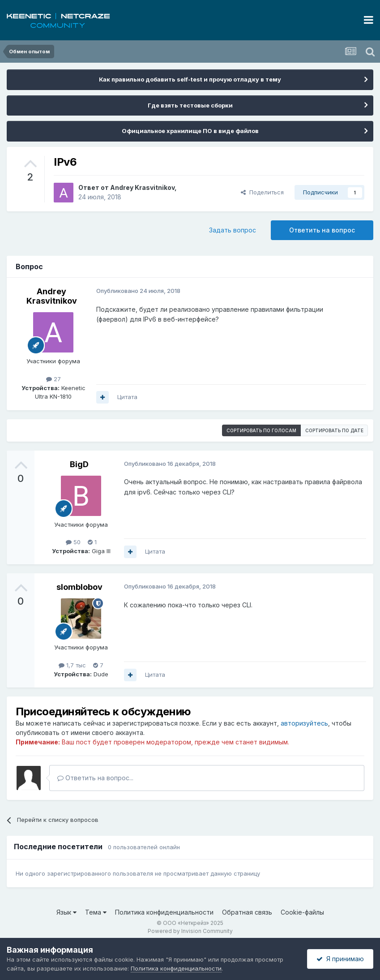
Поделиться (262, 192)
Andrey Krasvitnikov (142, 187)
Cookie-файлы (302, 912)
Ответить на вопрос (322, 230)
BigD (79, 464)
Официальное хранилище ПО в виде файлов (190, 131)
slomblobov (79, 587)
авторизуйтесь (304, 723)
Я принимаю (340, 959)
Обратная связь (247, 912)
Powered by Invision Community (190, 931)
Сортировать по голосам (261, 430)
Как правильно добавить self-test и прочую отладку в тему (190, 79)
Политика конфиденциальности (164, 912)
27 (53, 379)
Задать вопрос (233, 230)
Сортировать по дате (334, 430)
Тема (96, 912)
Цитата (127, 397)
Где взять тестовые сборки (190, 105)
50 (73, 542)
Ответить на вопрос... (95, 778)
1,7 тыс (72, 665)
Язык (66, 912)
